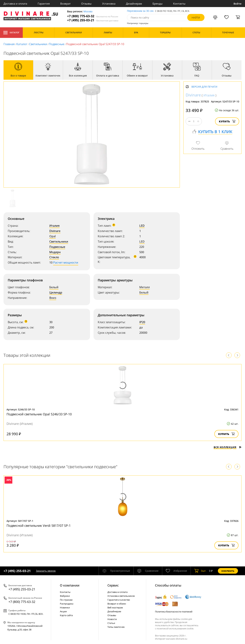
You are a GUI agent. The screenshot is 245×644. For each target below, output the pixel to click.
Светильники (38, 44)
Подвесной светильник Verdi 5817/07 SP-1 (39, 526)
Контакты (179, 4)
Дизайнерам (134, 4)
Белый (54, 287)
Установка (109, 4)
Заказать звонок (46, 571)
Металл (145, 287)
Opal (52, 236)
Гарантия (44, 4)
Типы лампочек (116, 627)
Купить (227, 121)
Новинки (65, 608)
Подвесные (57, 44)
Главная (9, 44)
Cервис (113, 585)
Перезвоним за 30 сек (140, 11)
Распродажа (67, 604)
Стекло (54, 257)
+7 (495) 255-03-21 (93, 20)
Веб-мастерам (115, 608)
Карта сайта (66, 615)
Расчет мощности (66, 263)
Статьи (111, 623)
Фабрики (65, 596)
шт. (200, 571)
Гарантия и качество (119, 600)
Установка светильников (121, 596)
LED (142, 226)
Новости (112, 619)
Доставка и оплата (15, 4)
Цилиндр (56, 292)
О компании (70, 585)
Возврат (65, 4)
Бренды (158, 4)
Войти (238, 4)
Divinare (55, 231)
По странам (66, 600)
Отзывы (86, 4)
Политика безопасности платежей (174, 612)
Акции (63, 611)
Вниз (53, 298)
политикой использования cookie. (175, 628)
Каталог (11, 33)
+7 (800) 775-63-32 (93, 16)
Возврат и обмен (117, 604)
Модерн (55, 252)
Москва (88, 12)
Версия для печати (204, 87)
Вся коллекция (228, 447)
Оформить (228, 571)
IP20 (142, 322)
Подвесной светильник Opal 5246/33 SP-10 (39, 414)
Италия (54, 226)
